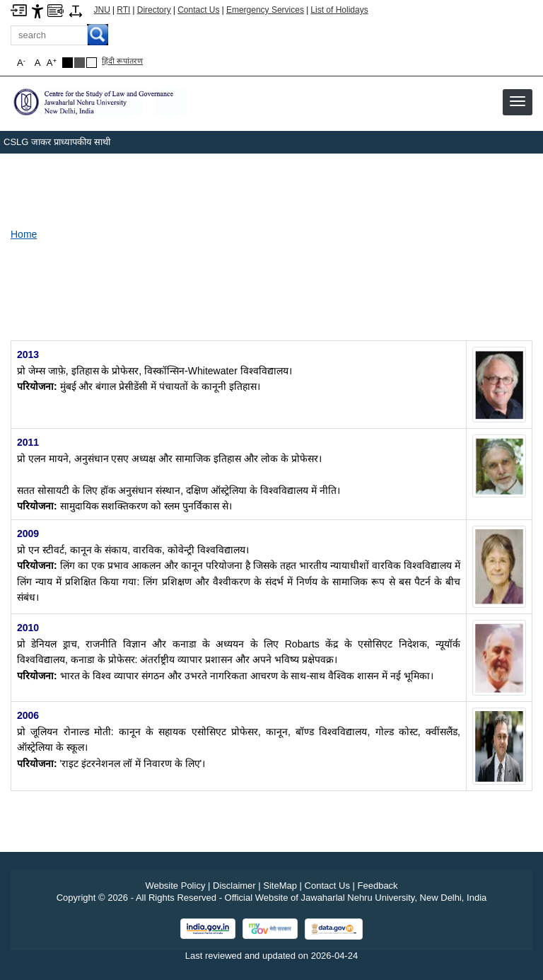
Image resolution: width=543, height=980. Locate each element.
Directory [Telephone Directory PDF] (154, 10)
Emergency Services (265, 10)
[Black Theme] (68, 63)
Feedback (378, 886)
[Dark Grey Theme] (80, 63)
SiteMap (280, 886)
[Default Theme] (92, 63)
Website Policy (175, 886)
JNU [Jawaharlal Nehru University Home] (102, 10)
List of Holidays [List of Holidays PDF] (339, 10)
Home (24, 234)
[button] (518, 101)
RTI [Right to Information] (123, 10)
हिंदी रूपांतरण (122, 61)
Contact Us (198, 10)
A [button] (52, 63)
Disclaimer (234, 886)
